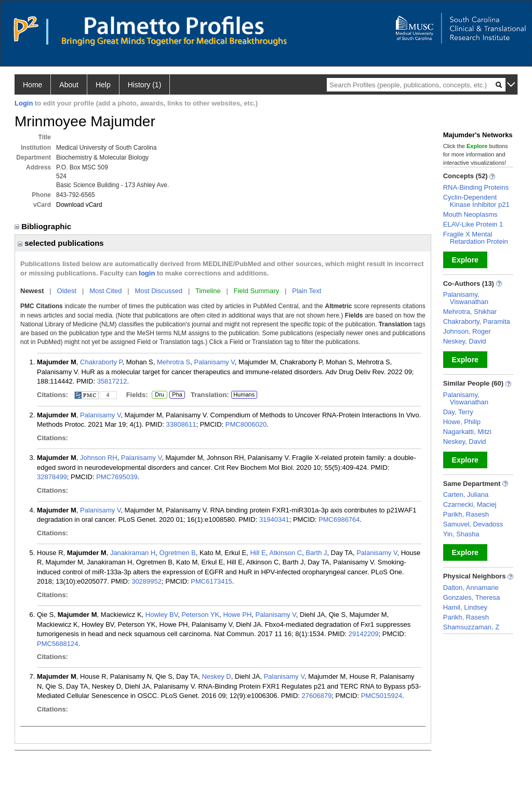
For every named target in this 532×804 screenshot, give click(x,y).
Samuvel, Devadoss (473, 524)
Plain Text (307, 291)
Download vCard (79, 205)
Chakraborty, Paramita (477, 321)
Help (103, 85)
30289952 (147, 581)
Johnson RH (99, 458)
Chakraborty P (101, 362)
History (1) (145, 85)
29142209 (364, 634)
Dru (159, 395)
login (147, 273)
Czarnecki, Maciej (470, 504)
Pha (177, 395)
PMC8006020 (246, 424)
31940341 (274, 519)
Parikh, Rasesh (466, 514)
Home (32, 85)
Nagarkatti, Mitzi (467, 432)
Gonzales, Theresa (472, 597)
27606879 (317, 696)
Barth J (316, 553)
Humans (244, 394)
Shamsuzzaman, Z (471, 627)
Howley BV (162, 615)
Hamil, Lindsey (465, 607)
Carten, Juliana (466, 495)
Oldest (67, 291)
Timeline (208, 291)
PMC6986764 (339, 519)
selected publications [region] (61, 243)
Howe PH (237, 615)
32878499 (52, 477)
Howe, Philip (462, 422)
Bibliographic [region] (44, 226)
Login (24, 103)
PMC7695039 (117, 477)
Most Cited (105, 291)
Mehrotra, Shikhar (470, 312)
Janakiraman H (133, 553)
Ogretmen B (178, 553)
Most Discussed (158, 291)
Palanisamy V (215, 362)
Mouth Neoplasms (470, 214)
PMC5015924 (382, 696)
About (69, 85)
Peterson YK (200, 615)
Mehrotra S (174, 362)
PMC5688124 (58, 644)
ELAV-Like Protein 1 (473, 224)
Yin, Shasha (461, 534)
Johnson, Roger (467, 331)
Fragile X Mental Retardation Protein (476, 238)
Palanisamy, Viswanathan (466, 298)
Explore (465, 260)
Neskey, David (465, 341)
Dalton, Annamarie (471, 588)
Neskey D (216, 676)
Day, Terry (458, 412)
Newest (32, 291)
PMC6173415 (211, 581)
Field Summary (256, 291)
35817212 (112, 381)
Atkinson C (285, 553)
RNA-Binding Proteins (476, 187)
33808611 (181, 424)
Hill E (258, 553)
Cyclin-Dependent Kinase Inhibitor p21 (476, 201)
